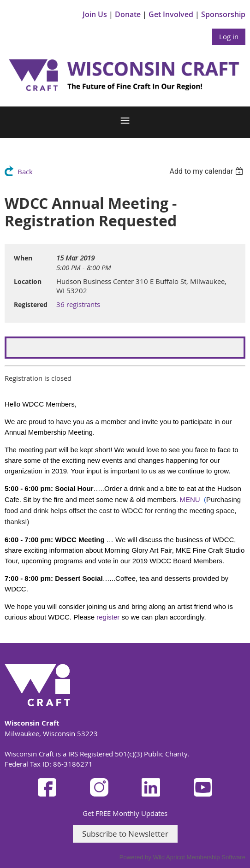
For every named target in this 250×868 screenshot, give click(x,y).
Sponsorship (223, 14)
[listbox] (207, 171)
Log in (229, 36)
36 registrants (78, 304)
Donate (128, 14)
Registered (31, 304)
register (108, 617)
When (23, 258)
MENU (190, 499)
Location (28, 281)
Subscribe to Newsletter (125, 834)
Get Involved (171, 14)
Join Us (95, 14)
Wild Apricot (169, 857)
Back (25, 171)
